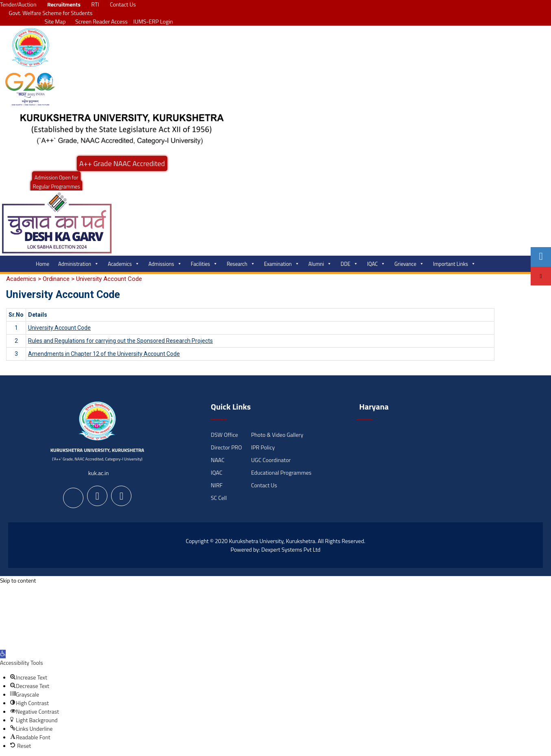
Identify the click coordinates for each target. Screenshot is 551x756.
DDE (349, 264)
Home (43, 264)
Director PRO (226, 447)
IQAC (376, 264)
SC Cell (219, 498)
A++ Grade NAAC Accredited (122, 163)
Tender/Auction (18, 4)
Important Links (454, 264)
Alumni (320, 264)
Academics (124, 264)
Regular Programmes (57, 186)
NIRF (217, 485)
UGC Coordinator (271, 460)
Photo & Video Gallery (277, 435)
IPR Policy (263, 447)
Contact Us (123, 4)
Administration (79, 264)
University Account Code (59, 328)
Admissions (165, 264)
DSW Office (224, 435)
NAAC (218, 460)
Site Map (53, 21)
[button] (3, 654)
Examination (282, 264)
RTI (95, 4)
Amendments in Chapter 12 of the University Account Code (104, 354)
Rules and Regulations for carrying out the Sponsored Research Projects (120, 341)
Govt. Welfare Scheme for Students (51, 13)
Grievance (409, 264)
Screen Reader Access (99, 21)
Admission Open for (56, 177)
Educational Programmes (281, 472)
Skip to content (18, 580)
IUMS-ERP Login (153, 21)
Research (241, 264)
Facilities (204, 264)
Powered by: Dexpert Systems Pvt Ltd (276, 549)
